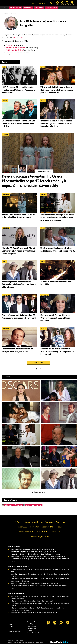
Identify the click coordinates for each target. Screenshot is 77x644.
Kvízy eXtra (34, 527)
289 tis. (57, 3)
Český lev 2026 (48, 527)
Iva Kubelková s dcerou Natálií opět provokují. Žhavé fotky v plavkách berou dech (38, 557)
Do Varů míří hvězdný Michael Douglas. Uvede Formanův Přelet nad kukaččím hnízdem (18, 124)
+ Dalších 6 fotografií (44, 172)
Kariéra (11, 627)
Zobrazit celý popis (8, 55)
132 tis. (62, 3)
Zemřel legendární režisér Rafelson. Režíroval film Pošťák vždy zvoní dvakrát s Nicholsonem (19, 285)
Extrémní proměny (52, 8)
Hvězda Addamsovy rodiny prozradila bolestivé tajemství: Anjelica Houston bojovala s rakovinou (56, 124)
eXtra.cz (37, 643)
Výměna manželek (31, 522)
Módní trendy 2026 (26, 532)
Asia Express (40, 8)
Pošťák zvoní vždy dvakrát (14, 50)
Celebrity (32, 3)
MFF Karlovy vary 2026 (40, 537)
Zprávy (22, 3)
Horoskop (42, 3)
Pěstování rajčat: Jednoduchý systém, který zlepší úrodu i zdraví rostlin (34, 613)
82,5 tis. (72, 3)
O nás (10, 622)
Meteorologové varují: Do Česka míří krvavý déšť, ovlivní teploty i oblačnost (35, 554)
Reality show (56, 532)
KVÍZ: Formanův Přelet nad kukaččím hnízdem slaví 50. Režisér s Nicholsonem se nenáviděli (19, 90)
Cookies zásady (31, 627)
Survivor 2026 (29, 8)
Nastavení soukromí (33, 633)
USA (22, 37)
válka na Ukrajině (16, 8)
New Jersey (17, 37)
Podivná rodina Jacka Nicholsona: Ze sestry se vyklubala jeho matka (17, 350)
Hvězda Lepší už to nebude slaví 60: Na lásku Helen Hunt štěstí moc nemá (18, 216)
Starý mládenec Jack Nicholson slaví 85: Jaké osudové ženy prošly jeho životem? (19, 317)
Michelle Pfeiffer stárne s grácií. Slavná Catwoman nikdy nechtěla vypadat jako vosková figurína (19, 251)
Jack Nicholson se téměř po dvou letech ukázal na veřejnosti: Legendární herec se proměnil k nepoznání (57, 218)
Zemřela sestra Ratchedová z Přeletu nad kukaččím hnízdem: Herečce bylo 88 (58, 250)
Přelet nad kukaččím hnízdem (16, 48)
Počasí (59, 527)
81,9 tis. (67, 3)
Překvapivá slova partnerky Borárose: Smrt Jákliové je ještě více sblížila (34, 552)
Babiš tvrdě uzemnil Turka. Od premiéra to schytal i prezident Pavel (33, 550)
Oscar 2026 (22, 527)
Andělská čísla (47, 522)
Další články (38, 363)
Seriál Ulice (16, 522)
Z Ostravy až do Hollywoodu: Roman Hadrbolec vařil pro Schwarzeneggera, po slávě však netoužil (57, 90)
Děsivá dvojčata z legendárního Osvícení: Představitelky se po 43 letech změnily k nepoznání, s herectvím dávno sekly (34, 181)
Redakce (11, 625)
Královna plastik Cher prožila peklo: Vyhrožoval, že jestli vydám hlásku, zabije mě (56, 318)
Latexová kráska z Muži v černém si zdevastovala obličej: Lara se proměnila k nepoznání (57, 352)
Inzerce (11, 629)
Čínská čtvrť (10, 45)
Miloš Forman (28, 505)
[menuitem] (22, 3)
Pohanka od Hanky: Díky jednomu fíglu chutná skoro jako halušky (32, 601)
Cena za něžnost (11, 52)
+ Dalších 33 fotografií (38, 492)
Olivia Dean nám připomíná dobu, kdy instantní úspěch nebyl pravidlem (34, 584)
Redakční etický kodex (15, 632)
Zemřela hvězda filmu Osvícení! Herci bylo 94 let (56, 283)
